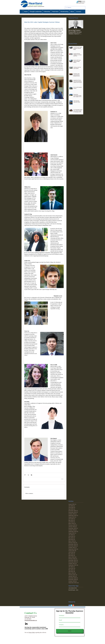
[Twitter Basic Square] (71, 605)
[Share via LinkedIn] (32, 475)
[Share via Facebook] (25, 475)
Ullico (77, 590)
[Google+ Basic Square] (73, 605)
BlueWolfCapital (72, 590)
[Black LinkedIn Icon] (26, 624)
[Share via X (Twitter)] (28, 475)
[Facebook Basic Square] (69, 605)
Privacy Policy (32, 632)
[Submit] (70, 631)
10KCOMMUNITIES (73, 588)
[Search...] (75, 8)
